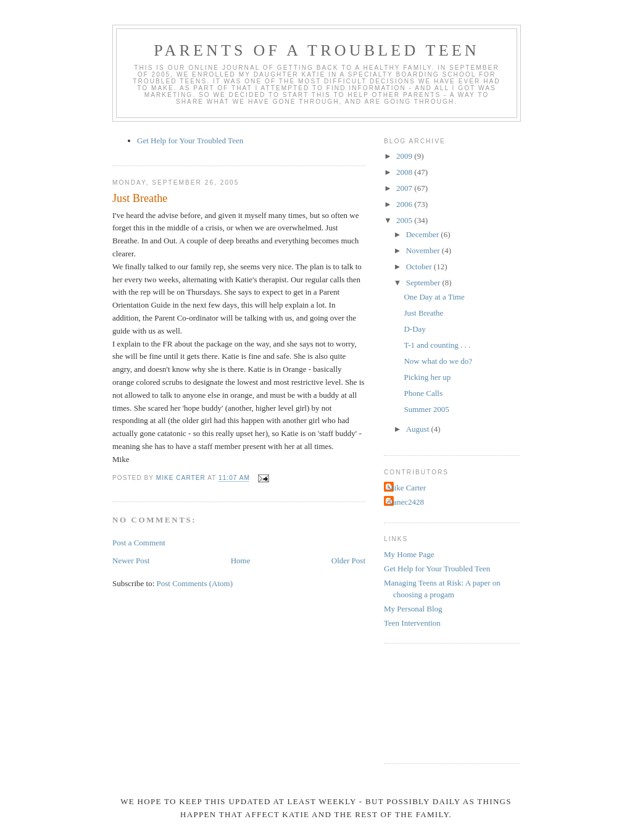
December (424, 234)
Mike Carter (406, 488)
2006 (405, 204)
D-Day (414, 329)
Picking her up (427, 377)
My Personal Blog (413, 609)
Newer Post (131, 561)
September (424, 283)
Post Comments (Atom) (195, 583)
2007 (405, 188)
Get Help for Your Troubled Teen (190, 141)
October (420, 267)
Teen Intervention (412, 623)
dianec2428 (405, 502)
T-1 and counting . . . (437, 345)
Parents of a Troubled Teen (317, 50)
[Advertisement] (439, 702)
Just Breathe (423, 313)
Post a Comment (139, 543)
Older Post (348, 561)
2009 (405, 156)
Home (241, 561)
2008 (405, 172)
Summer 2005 (426, 409)
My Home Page (409, 554)
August (419, 429)
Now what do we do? (438, 361)
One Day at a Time (434, 297)
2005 (405, 220)
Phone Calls (423, 393)
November (424, 250)
